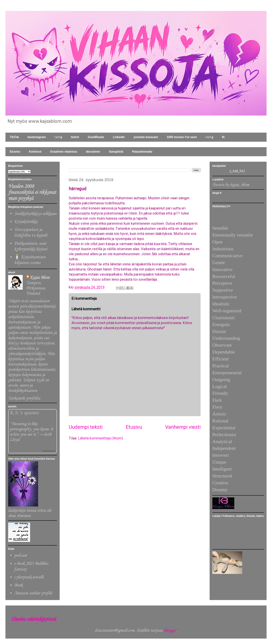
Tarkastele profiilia (24, 398)
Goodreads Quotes (49, 451)
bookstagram (37, 137)
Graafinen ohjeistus (64, 152)
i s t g (58, 137)
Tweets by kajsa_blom (231, 185)
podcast (20, 555)
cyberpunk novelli (29, 577)
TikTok (14, 137)
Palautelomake (142, 152)
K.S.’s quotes (24, 413)
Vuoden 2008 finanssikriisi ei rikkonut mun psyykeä (32, 192)
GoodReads (96, 137)
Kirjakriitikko (26, 222)
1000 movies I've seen (182, 137)
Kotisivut (35, 152)
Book (18, 585)
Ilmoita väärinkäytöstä (33, 619)
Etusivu (15, 152)
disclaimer (93, 152)
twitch (75, 137)
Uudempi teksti (86, 427)
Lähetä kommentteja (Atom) (100, 438)
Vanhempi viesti (183, 427)
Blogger (170, 630)
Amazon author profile (33, 593)
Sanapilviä (116, 152)
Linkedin (119, 137)
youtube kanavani (146, 137)
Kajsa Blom (40, 278)
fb (223, 137)
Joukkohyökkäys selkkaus (35, 214)
